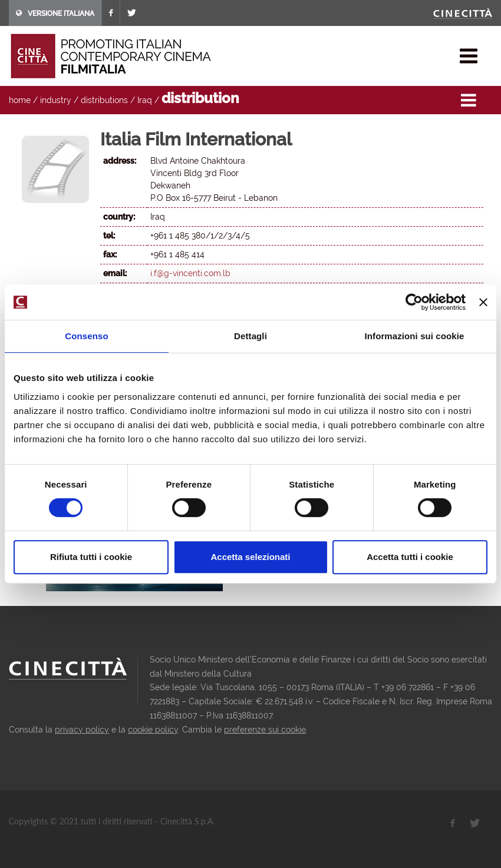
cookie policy (153, 730)
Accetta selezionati (250, 557)
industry (56, 100)
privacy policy (82, 730)
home (20, 100)
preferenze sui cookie (265, 730)
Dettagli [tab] (250, 336)
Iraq (145, 100)
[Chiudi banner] (483, 302)
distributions (104, 100)
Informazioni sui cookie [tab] (415, 336)
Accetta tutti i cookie (410, 557)
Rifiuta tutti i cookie (91, 557)
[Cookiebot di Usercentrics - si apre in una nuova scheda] (414, 302)
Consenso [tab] (86, 336)
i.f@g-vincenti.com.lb (190, 273)
